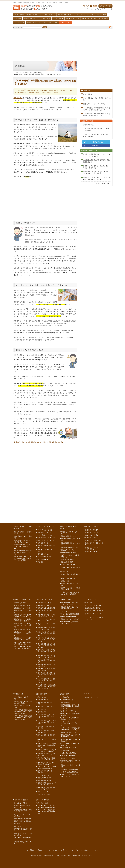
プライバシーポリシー (83, 850)
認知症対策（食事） (44, 605)
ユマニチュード (19, 22)
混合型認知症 (42, 709)
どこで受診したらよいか (46, 535)
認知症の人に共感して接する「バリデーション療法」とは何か (46, 652)
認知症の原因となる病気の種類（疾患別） (46, 731)
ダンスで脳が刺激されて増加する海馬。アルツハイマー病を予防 (46, 681)
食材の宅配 (17, 826)
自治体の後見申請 (44, 559)
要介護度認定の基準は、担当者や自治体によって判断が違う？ (70, 707)
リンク (71, 850)
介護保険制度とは (67, 700)
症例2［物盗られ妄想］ (69, 578)
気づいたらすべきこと (48, 14)
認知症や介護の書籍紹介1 (22, 818)
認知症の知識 (101, 14)
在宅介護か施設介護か (69, 753)
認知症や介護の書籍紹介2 (22, 821)
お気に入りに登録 (105, 6)
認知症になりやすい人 (31, 18)
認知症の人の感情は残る (93, 540)
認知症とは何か (43, 700)
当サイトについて (53, 850)
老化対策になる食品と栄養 (46, 608)
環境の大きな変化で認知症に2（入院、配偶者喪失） (23, 647)
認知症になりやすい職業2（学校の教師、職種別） (22, 620)
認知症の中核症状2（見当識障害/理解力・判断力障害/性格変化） (47, 745)
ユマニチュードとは (92, 697)
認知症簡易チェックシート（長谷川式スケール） (23, 541)
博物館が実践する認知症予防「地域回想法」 (46, 629)
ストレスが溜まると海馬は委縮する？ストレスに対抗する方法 (46, 640)
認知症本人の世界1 (92, 535)
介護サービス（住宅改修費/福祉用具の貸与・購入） (71, 729)
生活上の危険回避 (44, 775)
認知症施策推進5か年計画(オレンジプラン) (46, 788)
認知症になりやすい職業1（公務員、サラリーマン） (23, 616)
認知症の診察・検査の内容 (46, 538)
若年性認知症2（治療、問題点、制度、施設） (97, 99)
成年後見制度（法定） (45, 554)
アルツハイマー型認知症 (46, 707)
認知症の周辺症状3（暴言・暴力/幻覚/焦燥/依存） (47, 763)
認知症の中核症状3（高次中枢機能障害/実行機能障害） (47, 750)
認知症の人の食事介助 (69, 756)
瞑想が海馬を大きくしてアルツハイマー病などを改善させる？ (46, 634)
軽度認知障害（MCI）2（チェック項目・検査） (47, 784)
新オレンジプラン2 (44, 794)
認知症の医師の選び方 (69, 617)
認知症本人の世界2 (92, 538)
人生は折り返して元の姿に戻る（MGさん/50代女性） (96, 130)
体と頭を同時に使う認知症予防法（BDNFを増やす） (46, 616)
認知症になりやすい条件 (22, 605)
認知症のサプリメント (89, 18)
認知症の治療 (46, 18)
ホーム (91, 9)
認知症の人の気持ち (88, 14)
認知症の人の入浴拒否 (69, 758)
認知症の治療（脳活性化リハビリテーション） (70, 623)
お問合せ (98, 9)
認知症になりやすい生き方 (23, 629)
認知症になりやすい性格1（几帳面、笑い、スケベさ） (22, 634)
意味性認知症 (42, 712)
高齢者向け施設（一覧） (70, 732)
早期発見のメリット (44, 532)
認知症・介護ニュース (34, 22)
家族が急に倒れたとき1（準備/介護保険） (71, 736)
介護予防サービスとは (69, 711)
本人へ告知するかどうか (70, 547)
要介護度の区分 (67, 702)
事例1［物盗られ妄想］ (69, 565)
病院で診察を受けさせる (46, 540)
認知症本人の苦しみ (92, 532)
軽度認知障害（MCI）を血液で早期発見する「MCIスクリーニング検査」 (23, 558)
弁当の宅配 (17, 824)
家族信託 (41, 562)
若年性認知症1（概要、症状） (33, 73)
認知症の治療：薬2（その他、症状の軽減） (70, 608)
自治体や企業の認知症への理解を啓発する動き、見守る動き (97, 167)
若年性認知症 (104, 18)
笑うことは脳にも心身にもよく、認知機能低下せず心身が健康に (46, 646)
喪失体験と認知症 (91, 551)
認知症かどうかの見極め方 (70, 619)
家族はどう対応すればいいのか (68, 14)
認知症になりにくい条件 (22, 608)
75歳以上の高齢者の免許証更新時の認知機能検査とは (97, 161)
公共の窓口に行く (44, 543)
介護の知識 (17, 18)
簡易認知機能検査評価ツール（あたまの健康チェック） (23, 552)
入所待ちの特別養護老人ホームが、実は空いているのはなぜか (97, 155)
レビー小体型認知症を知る (70, 614)
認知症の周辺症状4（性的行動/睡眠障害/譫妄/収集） (47, 767)
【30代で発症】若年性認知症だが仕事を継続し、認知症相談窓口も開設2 (97, 115)
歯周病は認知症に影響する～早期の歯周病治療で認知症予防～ (46, 675)
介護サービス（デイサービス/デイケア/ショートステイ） (70, 724)
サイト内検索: (18, 27)
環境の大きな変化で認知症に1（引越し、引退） (23, 643)
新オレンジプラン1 (44, 792)
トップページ (17, 73)
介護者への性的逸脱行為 (70, 772)
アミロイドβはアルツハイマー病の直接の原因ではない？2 (47, 722)
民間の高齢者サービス (69, 748)
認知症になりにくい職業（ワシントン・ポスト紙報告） (23, 625)
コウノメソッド (58, 18)
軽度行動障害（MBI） (45, 778)
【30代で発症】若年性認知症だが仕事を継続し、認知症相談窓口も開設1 (41, 90)
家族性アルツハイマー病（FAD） (94, 104)
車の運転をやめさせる (69, 559)
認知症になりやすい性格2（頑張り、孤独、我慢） (22, 639)
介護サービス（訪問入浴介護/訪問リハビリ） (70, 719)
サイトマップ (108, 9)
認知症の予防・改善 (72, 18)
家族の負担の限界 (67, 562)
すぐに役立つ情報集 (51, 22)
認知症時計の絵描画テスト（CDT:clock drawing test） (23, 546)
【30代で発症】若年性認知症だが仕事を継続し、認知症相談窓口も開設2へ (41, 442)
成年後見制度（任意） (45, 557)
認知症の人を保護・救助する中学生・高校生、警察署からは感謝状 (97, 179)
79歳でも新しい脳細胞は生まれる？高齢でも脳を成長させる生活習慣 (47, 687)
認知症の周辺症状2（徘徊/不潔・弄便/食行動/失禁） (46, 759)
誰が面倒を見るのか (68, 550)
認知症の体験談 (65, 22)
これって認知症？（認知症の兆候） (26, 14)
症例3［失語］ (66, 581)
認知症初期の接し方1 (68, 536)
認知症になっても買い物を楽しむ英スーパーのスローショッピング (97, 173)
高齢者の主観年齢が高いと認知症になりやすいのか (46, 657)
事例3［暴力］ (66, 572)
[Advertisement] (63, 44)
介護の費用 (65, 750)
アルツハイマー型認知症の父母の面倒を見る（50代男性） (97, 136)
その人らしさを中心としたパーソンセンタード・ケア (70, 775)
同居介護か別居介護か (69, 553)
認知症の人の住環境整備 (70, 769)
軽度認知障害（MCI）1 (45, 780)
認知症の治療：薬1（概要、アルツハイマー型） (71, 604)
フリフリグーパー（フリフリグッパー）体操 (46, 620)
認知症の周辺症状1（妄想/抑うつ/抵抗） (46, 755)
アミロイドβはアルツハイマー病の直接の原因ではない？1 (47, 716)
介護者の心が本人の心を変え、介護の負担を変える (70, 593)
